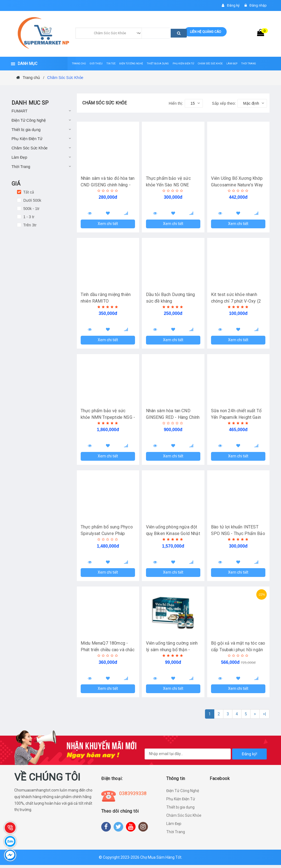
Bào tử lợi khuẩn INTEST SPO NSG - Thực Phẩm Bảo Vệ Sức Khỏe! (238, 535)
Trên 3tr (29, 225)
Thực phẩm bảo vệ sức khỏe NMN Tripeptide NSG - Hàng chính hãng (107, 418)
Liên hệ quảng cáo (206, 32)
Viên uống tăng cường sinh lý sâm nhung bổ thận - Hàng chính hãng (172, 652)
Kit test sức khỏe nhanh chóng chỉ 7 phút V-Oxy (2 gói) (236, 302)
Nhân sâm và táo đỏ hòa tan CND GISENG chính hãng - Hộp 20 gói (108, 185)
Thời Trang (21, 167)
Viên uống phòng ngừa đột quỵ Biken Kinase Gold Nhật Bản (173, 535)
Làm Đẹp (19, 157)
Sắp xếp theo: (224, 103)
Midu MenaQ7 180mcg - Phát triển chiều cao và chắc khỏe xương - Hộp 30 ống (108, 652)
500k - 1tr (31, 209)
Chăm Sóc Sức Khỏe (29, 148)
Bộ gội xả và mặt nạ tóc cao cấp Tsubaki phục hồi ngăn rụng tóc (238, 652)
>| (264, 717)
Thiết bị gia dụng (26, 130)
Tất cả (28, 192)
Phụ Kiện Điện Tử (27, 139)
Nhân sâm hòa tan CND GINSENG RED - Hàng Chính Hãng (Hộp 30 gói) (173, 418)
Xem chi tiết (108, 224)
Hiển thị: (176, 103)
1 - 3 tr (28, 217)
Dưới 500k (32, 200)
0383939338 (133, 796)
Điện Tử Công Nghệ (29, 120)
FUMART (19, 111)
